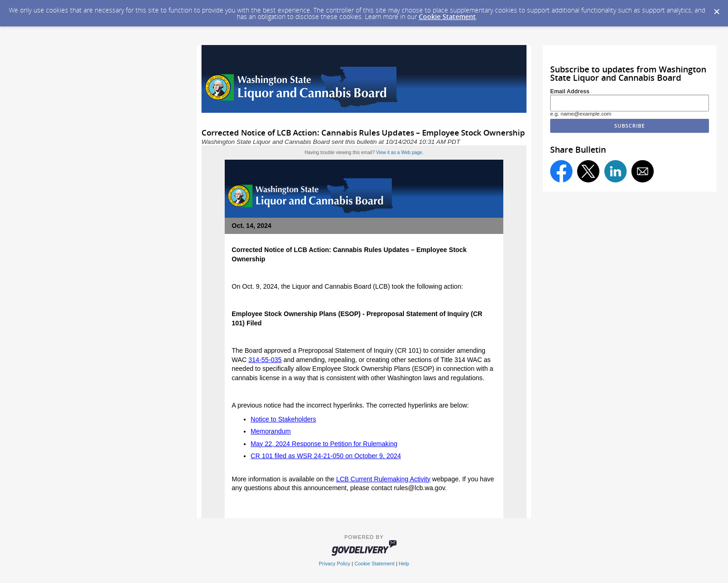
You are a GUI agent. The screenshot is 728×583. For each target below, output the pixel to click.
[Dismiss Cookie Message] (716, 9)
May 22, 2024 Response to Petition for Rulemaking (324, 444)
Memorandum (271, 431)
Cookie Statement (447, 16)
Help (404, 564)
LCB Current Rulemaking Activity (383, 479)
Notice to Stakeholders (283, 419)
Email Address (570, 91)
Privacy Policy (335, 564)
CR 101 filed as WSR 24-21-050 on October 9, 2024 (326, 456)
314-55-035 (265, 360)
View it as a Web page (399, 152)
